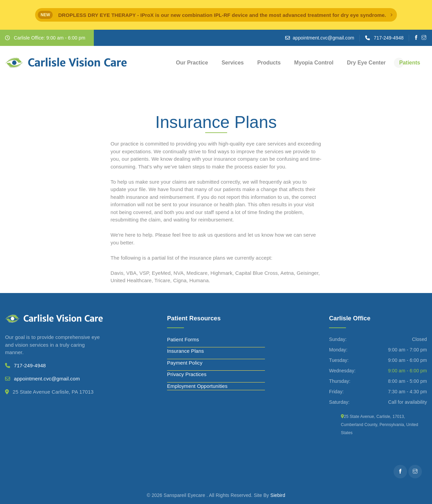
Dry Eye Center (366, 63)
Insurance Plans (185, 351)
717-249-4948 (389, 38)
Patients (410, 63)
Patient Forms (183, 339)
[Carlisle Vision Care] (66, 63)
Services (233, 63)
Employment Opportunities (197, 386)
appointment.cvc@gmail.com (323, 38)
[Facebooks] (416, 38)
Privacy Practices (187, 374)
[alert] (216, 15)
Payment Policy (185, 363)
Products (269, 63)
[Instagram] (424, 38)
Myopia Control (314, 63)
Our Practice (192, 63)
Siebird (278, 495)
